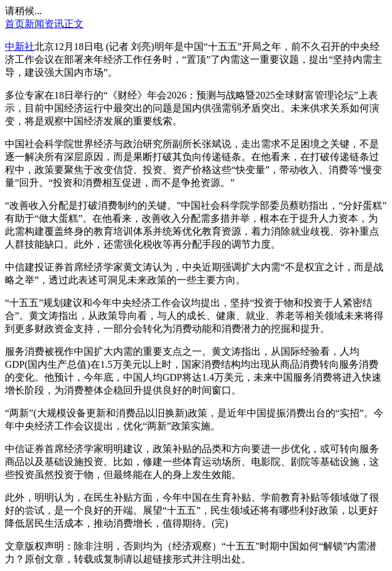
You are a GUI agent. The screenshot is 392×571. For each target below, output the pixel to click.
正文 (74, 24)
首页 (15, 24)
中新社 (20, 47)
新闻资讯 (44, 24)
